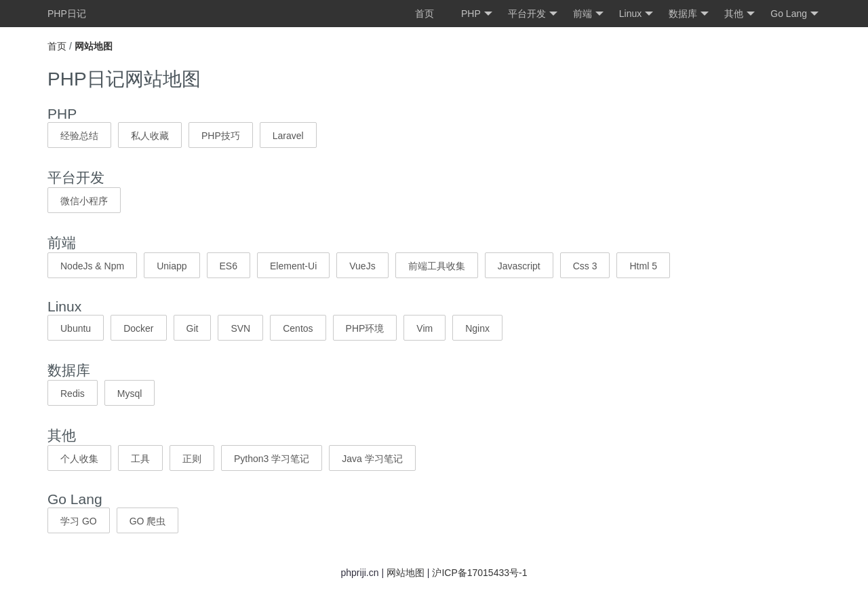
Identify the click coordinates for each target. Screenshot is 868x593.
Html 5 (643, 266)
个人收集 (79, 459)
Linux (636, 14)
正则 (192, 459)
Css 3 (585, 266)
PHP (477, 14)
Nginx (477, 328)
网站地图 (406, 573)
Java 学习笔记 (372, 459)
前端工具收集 (437, 266)
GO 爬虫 (148, 521)
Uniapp (172, 266)
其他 (739, 14)
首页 (425, 14)
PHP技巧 (221, 136)
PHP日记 (67, 14)
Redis (73, 394)
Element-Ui (293, 266)
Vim (425, 328)
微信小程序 (84, 201)
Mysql (130, 394)
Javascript (519, 266)
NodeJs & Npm (92, 266)
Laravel (288, 136)
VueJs (362, 266)
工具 (140, 459)
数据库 (689, 14)
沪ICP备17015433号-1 (479, 573)
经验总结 (79, 136)
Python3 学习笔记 (272, 459)
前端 (588, 14)
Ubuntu (76, 328)
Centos (298, 328)
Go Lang (794, 14)
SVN (240, 328)
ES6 (229, 266)
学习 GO (79, 521)
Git (193, 328)
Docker (138, 328)
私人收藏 (150, 136)
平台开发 (533, 14)
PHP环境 (365, 328)
